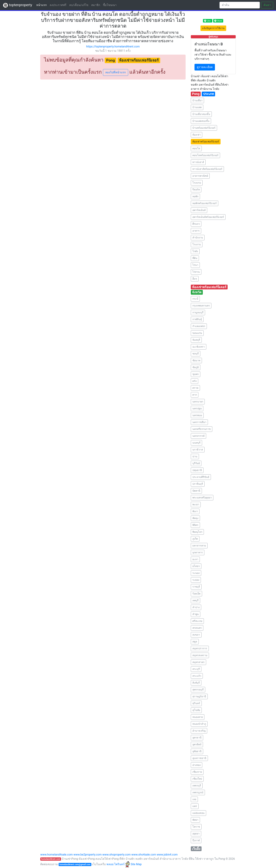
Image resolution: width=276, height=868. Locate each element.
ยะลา (195, 559)
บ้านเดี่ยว (197, 100)
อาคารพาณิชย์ (200, 176)
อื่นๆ (195, 279)
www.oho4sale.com (144, 855)
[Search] (240, 5)
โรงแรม (197, 183)
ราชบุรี (196, 587)
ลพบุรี (195, 600)
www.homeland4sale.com (57, 855)
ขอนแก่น (197, 333)
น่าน (195, 456)
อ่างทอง (197, 765)
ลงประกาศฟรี (58, 5)
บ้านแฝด (197, 107)
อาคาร (196, 231)
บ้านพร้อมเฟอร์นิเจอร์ (204, 128)
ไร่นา (195, 265)
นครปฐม (197, 408)
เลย (194, 799)
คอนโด (196, 148)
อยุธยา (196, 834)
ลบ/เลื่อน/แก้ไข (79, 5)
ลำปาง (196, 607)
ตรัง (195, 381)
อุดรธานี (197, 738)
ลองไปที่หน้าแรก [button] (116, 72)
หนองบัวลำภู (199, 724)
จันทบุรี (196, 340)
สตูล (195, 642)
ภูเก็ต (195, 539)
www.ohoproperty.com (116, 855)
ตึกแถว (196, 224)
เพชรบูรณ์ (198, 792)
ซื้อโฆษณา (110, 5)
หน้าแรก (42, 5)
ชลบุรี (196, 354)
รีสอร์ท (196, 190)
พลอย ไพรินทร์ (118, 864)
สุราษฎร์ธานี (199, 696)
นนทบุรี (196, 443)
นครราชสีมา (199, 422)
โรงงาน (197, 244)
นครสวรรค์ (198, 436)
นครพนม (197, 415)
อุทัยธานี (197, 751)
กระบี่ (195, 299)
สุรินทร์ (196, 703)
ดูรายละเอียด (205, 67)
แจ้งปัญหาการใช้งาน (213, 28)
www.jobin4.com (167, 855)
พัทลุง (195, 518)
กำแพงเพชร (199, 326)
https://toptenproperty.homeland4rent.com (113, 47)
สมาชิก (96, 5)
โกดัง (195, 251)
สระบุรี (196, 669)
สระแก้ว (197, 676)
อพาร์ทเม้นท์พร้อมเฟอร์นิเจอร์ (208, 217)
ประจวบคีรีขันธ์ (201, 477)
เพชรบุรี (197, 786)
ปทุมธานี (197, 470)
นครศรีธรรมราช (202, 429)
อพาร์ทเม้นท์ (199, 210)
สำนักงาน (198, 238)
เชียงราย (197, 772)
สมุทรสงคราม (200, 655)
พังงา (195, 511)
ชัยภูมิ (196, 367)
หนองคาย (198, 717)
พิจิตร (195, 525)
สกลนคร (197, 628)
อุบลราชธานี (199, 758)
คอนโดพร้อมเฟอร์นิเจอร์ (205, 155)
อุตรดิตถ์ (197, 744)
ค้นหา (267, 5)
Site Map (136, 864)
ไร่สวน (196, 272)
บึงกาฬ (196, 840)
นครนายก (198, 402)
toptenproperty (17, 5)
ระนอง (196, 573)
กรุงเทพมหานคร (201, 306)
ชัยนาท (196, 360)
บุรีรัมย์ (196, 463)
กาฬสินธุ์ (197, 319)
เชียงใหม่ (197, 779)
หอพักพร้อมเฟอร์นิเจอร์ (205, 203)
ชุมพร (196, 374)
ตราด (195, 388)
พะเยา (196, 504)
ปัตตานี (196, 491)
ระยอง (196, 580)
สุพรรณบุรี (198, 690)
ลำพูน (196, 614)
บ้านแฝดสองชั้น (201, 121)
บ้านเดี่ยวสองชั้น (201, 114)
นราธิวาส (198, 450)
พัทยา (195, 820)
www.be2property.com (87, 855)
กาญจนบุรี (198, 312)
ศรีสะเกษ (197, 621)
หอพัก (195, 196)
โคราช (196, 827)
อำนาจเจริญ (199, 731)
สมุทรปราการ (200, 648)
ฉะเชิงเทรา (199, 347)
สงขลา (196, 635)
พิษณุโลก (197, 532)
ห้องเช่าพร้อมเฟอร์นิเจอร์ (206, 142)
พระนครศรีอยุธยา (202, 498)
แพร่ (195, 806)
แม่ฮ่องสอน (198, 813)
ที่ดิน (195, 258)
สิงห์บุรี (196, 683)
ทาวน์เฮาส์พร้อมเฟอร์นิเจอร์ (207, 169)
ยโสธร (196, 566)
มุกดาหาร (198, 552)
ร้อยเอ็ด (196, 594)
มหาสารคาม (199, 546)
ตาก (195, 395)
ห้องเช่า (197, 135)
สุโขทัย (196, 710)
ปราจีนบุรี (198, 484)
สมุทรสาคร (198, 662)
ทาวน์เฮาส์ (198, 162)
